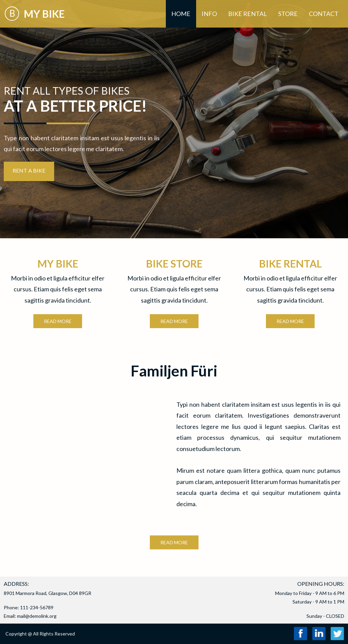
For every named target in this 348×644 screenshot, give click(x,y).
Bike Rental (248, 14)
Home (181, 14)
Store (288, 14)
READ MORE (174, 542)
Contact (324, 14)
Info (209, 14)
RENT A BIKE (29, 170)
